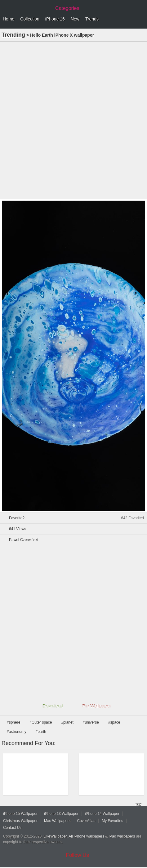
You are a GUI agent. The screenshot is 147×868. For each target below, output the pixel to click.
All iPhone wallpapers (86, 836)
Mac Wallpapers (57, 821)
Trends (92, 19)
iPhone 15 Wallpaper (20, 814)
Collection (30, 19)
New (75, 19)
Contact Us (12, 828)
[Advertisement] (73, 120)
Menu (141, 19)
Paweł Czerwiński (24, 540)
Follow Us (78, 855)
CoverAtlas (86, 821)
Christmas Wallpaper (20, 821)
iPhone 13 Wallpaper (61, 814)
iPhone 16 (55, 19)
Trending (13, 35)
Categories (67, 8)
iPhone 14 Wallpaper (102, 814)
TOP (138, 804)
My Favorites (112, 821)
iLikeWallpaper (55, 836)
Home (9, 19)
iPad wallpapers (122, 836)
